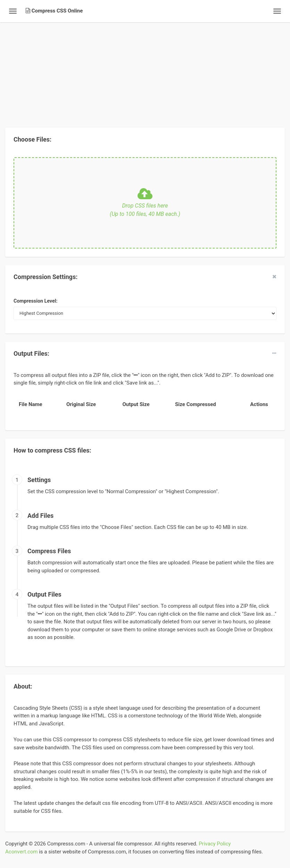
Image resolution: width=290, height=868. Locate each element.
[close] (274, 277)
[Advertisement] (145, 71)
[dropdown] (274, 353)
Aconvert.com (21, 852)
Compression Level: (35, 301)
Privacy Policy (215, 844)
